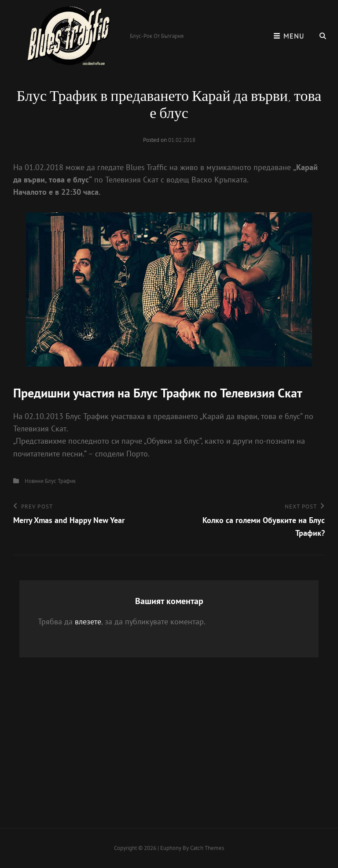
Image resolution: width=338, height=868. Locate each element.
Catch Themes (207, 848)
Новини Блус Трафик (50, 481)
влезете (88, 621)
